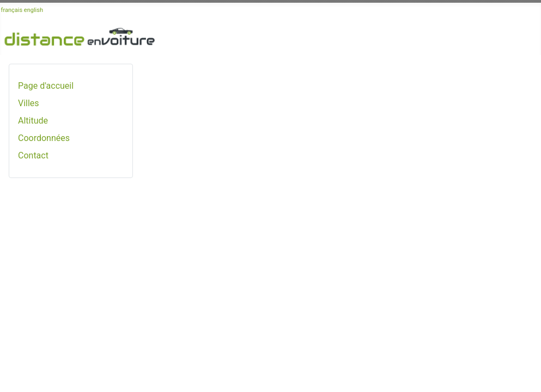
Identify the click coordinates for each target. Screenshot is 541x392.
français (12, 10)
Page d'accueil (46, 86)
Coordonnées (44, 138)
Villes (29, 103)
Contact (33, 155)
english (34, 10)
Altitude (33, 121)
